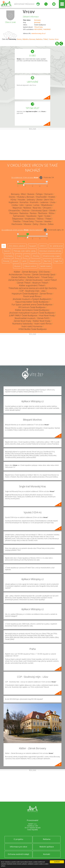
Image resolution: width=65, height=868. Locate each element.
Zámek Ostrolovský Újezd (44, 274)
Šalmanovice (19, 216)
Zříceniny (36, 256)
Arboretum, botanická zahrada (50, 251)
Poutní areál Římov (32, 296)
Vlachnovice (17, 224)
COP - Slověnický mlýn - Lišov (33, 291)
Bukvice (31, 194)
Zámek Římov (46, 294)
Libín (22, 205)
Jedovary (31, 200)
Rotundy (6, 261)
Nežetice (27, 208)
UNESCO (43, 246)
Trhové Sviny (38, 27)
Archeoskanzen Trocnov (20, 274)
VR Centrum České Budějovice (32, 307)
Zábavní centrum (30, 266)
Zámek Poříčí (43, 318)
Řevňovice (43, 213)
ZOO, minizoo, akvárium (17, 246)
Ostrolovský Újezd (39, 210)
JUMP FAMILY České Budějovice (23, 315)
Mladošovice (47, 205)
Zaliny (35, 224)
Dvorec (19, 39)
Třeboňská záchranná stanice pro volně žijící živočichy (33, 288)
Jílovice (40, 200)
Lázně (24, 261)
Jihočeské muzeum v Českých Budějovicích (32, 299)
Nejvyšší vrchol (35, 261)
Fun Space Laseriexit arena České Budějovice (32, 305)
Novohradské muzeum (25, 318)
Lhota (53, 202)
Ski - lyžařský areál (56, 246)
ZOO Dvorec (44, 272)
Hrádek (52, 197)
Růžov (52, 213)
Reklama (47, 839)
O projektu (18, 839)
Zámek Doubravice (34, 280)
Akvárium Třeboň (40, 283)
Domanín (49, 194)
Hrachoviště (41, 197)
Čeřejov (39, 194)
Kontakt (47, 854)
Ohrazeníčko (14, 210)
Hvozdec (22, 200)
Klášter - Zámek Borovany (26, 272)
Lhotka (15, 205)
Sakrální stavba (45, 266)
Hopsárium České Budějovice (25, 294)
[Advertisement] (32, 145)
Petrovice (14, 213)
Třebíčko (17, 221)
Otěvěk (52, 210)
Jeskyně (15, 261)
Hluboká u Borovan (29, 39)
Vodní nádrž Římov (43, 324)
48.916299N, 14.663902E (42, 29)
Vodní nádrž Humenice (32, 326)
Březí (23, 194)
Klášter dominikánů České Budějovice (32, 310)
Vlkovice (27, 224)
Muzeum (17, 266)
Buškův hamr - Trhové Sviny (40, 277)
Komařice (24, 202)
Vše (4, 246)
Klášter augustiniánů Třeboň (32, 285)
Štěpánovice (18, 219)
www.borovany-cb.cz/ (39, 33)
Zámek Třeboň (24, 283)
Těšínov (40, 219)
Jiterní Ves (49, 200)
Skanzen (7, 251)
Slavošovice (31, 216)
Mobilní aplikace (47, 847)
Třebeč (45, 39)
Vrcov (29, 11)
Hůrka (13, 200)
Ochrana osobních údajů (18, 854)
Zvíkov (51, 224)
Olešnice (26, 210)
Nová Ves (37, 208)
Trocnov (51, 39)
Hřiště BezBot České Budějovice (32, 329)
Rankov (33, 213)
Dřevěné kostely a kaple (51, 256)
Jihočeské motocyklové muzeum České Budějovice (32, 313)
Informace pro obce (18, 847)
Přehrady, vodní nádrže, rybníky (25, 251)
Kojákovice (13, 202)
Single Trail (58, 261)
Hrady (19, 256)
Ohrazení (47, 208)
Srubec (48, 216)
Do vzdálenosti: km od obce (25, 177)
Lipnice (29, 205)
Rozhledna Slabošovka (22, 324)
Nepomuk (17, 208)
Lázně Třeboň (51, 280)
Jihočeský (37, 22)
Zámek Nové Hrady (22, 321)
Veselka (48, 221)
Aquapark (33, 246)
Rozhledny (9, 256)
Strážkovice (30, 219)
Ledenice (44, 202)
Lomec (37, 205)
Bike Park (47, 261)
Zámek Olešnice (19, 277)
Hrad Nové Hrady (47, 315)
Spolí (40, 216)
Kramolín (34, 202)
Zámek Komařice (16, 280)
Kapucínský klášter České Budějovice (32, 302)
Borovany (37, 20)
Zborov (43, 224)
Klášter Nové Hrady (42, 321)
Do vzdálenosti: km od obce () (22, 230)
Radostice (39, 39)
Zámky (27, 256)
